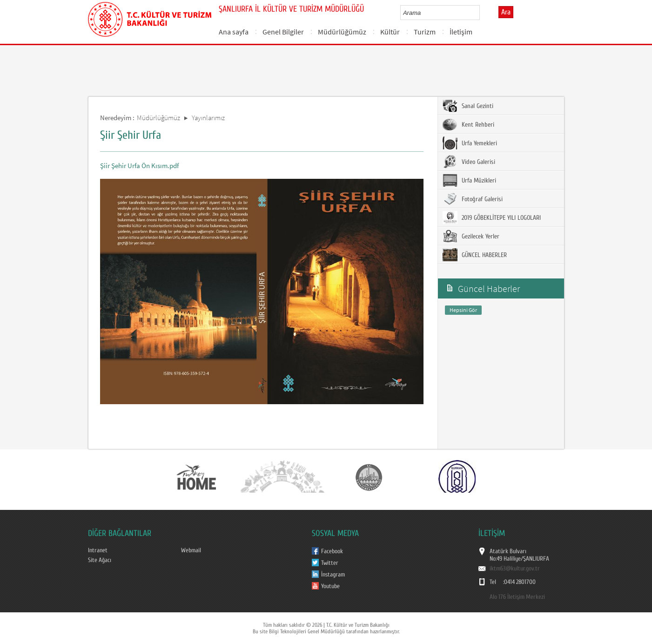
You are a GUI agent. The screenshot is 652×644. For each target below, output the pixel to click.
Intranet (98, 550)
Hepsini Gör (463, 310)
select (482, 13)
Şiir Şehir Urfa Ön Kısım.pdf (139, 166)
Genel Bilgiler (283, 32)
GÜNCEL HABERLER (475, 255)
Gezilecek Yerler (471, 236)
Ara (506, 12)
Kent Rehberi (468, 124)
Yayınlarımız (208, 118)
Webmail (191, 550)
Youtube (330, 586)
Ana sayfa (234, 32)
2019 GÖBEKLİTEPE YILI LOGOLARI (492, 217)
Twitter (330, 563)
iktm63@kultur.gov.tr (515, 569)
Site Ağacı (100, 560)
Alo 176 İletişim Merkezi (517, 597)
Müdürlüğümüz (342, 32)
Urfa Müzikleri (469, 180)
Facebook (332, 551)
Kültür (390, 32)
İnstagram (333, 575)
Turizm (425, 32)
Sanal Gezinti (468, 106)
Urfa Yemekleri (470, 143)
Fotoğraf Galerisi (473, 199)
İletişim (461, 32)
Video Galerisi (469, 162)
